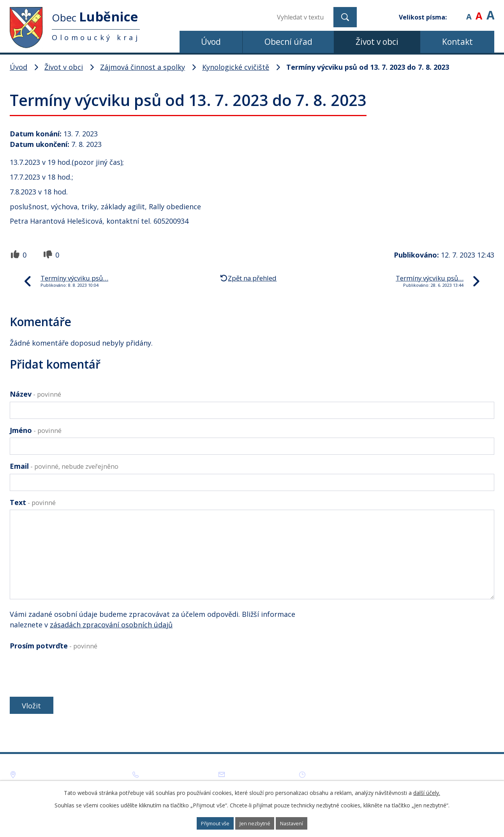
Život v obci (377, 42)
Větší (490, 11)
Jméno (36, 430)
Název (35, 394)
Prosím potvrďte (54, 646)
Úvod (211, 42)
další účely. (427, 791)
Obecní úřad (288, 42)
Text (33, 502)
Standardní (479, 11)
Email (64, 466)
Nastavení (302, 823)
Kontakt (457, 42)
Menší (469, 11)
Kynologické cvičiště (236, 67)
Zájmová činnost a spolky (143, 67)
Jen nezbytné (256, 823)
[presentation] (69, 672)
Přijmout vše (205, 823)
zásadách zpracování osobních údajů (111, 625)
